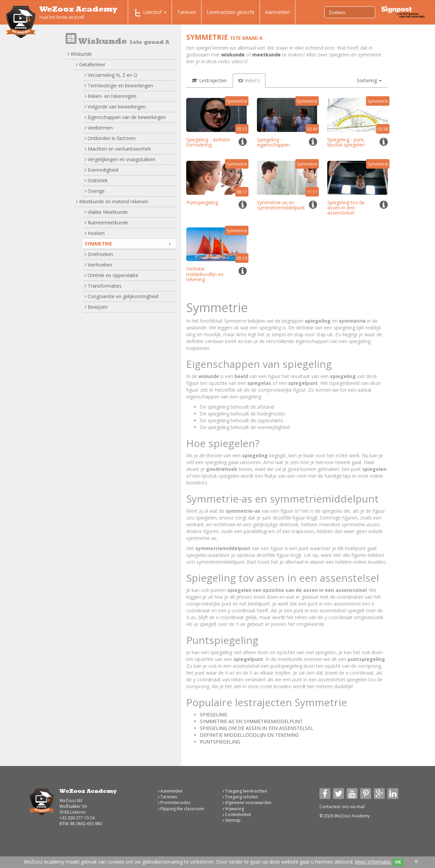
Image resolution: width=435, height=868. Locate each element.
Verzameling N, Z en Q (111, 75)
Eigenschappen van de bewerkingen (125, 117)
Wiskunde (80, 54)
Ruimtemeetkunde (106, 223)
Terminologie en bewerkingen (119, 86)
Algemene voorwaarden (247, 803)
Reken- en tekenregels (111, 96)
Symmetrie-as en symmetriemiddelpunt (281, 205)
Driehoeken (99, 254)
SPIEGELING (213, 714)
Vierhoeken (98, 265)
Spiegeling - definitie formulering (208, 142)
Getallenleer (91, 64)
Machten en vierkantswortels (118, 149)
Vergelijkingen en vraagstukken (120, 159)
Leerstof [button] (150, 13)
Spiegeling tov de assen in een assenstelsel (346, 208)
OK (398, 862)
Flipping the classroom (181, 809)
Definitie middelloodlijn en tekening (205, 274)
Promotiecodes (174, 803)
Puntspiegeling (202, 202)
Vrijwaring (233, 809)
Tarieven (187, 12)
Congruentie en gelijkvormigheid (121, 296)
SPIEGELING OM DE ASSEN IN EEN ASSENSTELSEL (257, 728)
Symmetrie (128, 244)
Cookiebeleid (237, 814)
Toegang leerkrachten (245, 791)
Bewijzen (96, 307)
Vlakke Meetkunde (106, 212)
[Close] (416, 861)
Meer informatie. (373, 862)
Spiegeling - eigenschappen (273, 142)
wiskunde (233, 55)
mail (361, 807)
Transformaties (103, 286)
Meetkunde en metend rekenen (112, 201)
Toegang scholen (240, 797)
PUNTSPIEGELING (220, 742)
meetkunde (266, 55)
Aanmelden (277, 12)
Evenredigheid (101, 170)
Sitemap (232, 820)
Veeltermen (99, 128)
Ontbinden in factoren (110, 138)
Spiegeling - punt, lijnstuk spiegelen (346, 142)
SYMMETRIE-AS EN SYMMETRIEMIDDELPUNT (251, 721)
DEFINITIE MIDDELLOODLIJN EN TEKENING (249, 735)
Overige (95, 191)
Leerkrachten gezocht (231, 12)
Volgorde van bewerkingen (115, 107)
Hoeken (95, 233)
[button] (369, 81)
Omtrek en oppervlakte (111, 275)
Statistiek (96, 180)
